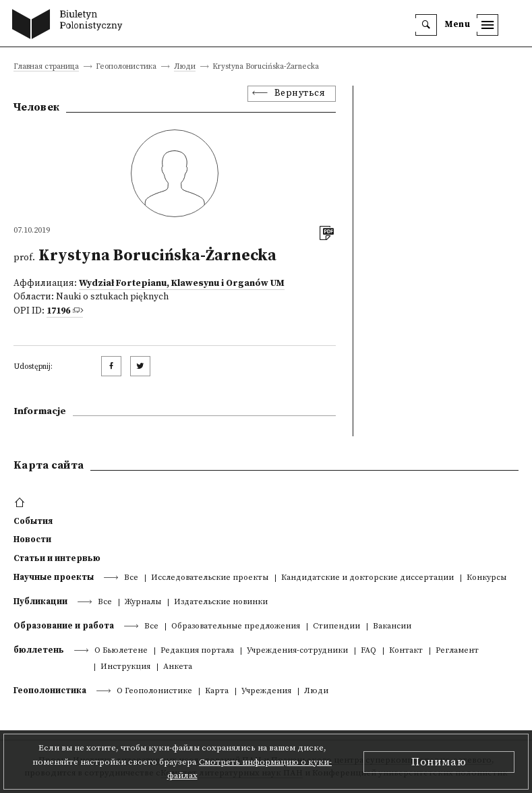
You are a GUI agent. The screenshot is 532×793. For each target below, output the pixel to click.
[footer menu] (21, 503)
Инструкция (125, 667)
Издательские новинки (221, 603)
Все (131, 578)
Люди (185, 67)
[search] (426, 25)
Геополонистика (50, 691)
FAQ (368, 651)
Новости (32, 539)
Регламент (457, 651)
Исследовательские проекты (210, 578)
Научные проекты (54, 577)
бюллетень (39, 650)
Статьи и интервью (57, 558)
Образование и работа (64, 626)
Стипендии (336, 627)
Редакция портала (197, 651)
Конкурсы (486, 578)
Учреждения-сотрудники (297, 651)
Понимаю (439, 762)
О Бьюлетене (121, 651)
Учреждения (266, 692)
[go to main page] (70, 26)
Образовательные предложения (236, 627)
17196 (58, 311)
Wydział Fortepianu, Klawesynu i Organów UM (182, 284)
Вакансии (392, 627)
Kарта (217, 692)
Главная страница (46, 67)
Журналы (143, 603)
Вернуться (300, 93)
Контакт (406, 651)
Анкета (178, 667)
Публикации (40, 601)
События (33, 521)
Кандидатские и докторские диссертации (367, 578)
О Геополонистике (154, 692)
